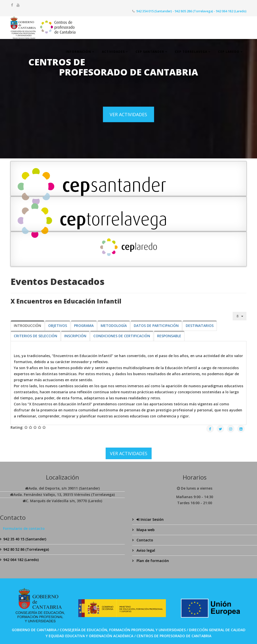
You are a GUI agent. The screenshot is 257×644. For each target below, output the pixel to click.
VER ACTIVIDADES (128, 114)
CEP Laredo (229, 52)
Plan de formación (152, 561)
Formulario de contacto (24, 528)
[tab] (27, 326)
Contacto (144, 540)
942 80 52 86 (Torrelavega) (26, 549)
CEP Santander (150, 52)
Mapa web (145, 530)
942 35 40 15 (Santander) (25, 539)
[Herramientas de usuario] (240, 316)
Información (78, 52)
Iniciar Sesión (150, 519)
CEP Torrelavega (191, 52)
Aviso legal (145, 550)
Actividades (113, 52)
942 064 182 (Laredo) (21, 560)
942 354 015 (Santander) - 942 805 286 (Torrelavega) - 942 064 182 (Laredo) (191, 11)
